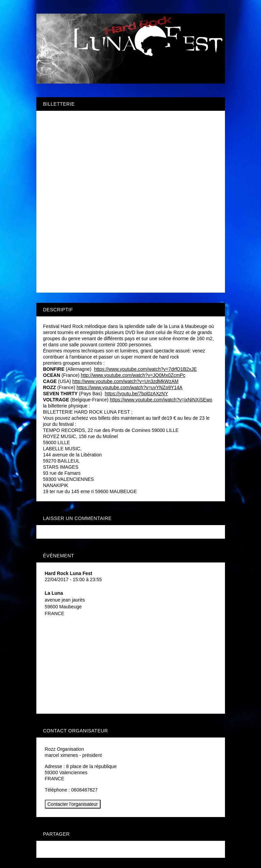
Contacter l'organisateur (73, 804)
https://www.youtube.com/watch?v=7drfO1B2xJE (145, 369)
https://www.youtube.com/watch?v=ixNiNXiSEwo (161, 400)
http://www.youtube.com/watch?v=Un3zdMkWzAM (125, 381)
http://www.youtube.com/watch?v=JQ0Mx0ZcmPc (133, 375)
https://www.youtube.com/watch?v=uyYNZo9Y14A (129, 387)
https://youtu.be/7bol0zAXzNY (136, 394)
